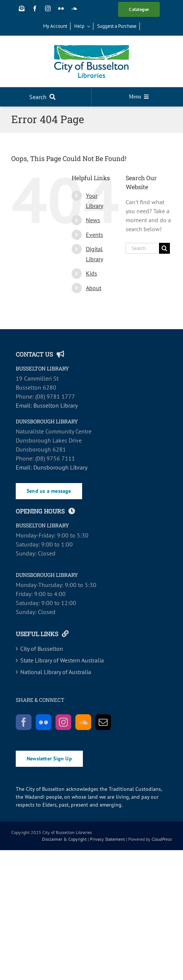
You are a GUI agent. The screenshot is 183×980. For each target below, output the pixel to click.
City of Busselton (42, 649)
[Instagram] (63, 722)
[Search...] (141, 248)
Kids (91, 273)
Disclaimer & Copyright (64, 839)
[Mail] (103, 722)
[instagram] (48, 8)
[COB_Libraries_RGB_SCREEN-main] (91, 48)
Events (94, 235)
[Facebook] (24, 722)
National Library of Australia (56, 672)
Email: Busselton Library (47, 405)
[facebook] (35, 8)
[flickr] (61, 8)
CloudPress (162, 839)
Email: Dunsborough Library (52, 467)
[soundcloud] (74, 8)
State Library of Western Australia (62, 660)
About (94, 288)
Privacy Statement (107, 839)
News (93, 220)
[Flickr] (43, 722)
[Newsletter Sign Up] (22, 8)
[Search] (44, 97)
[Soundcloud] (83, 722)
